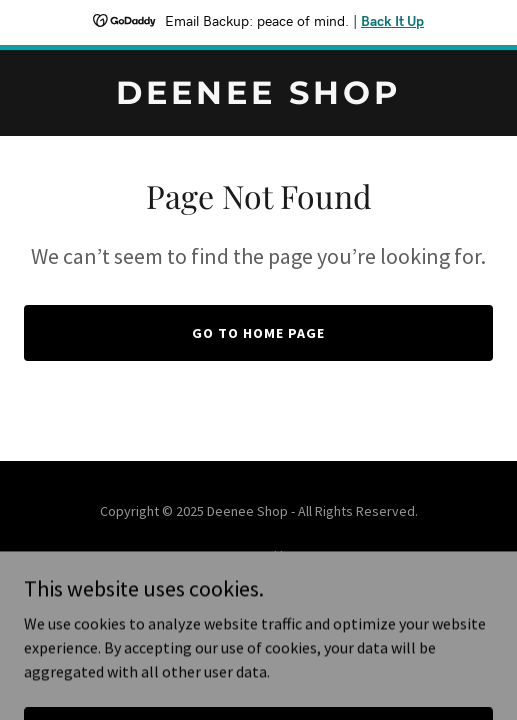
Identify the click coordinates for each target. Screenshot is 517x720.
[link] (258, 98)
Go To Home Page (258, 333)
